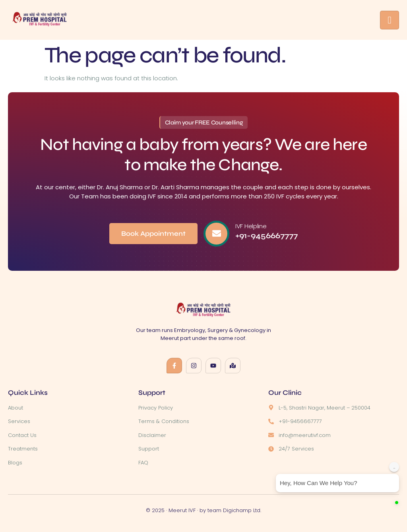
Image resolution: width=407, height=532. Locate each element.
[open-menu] (390, 20)
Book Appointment (153, 234)
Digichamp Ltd (242, 510)
